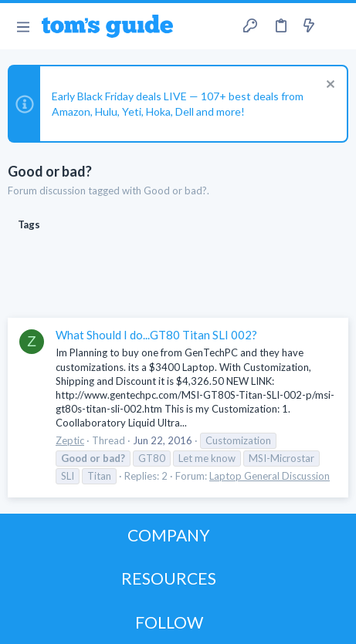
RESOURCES (169, 578)
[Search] (335, 26)
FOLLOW (169, 622)
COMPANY (169, 535)
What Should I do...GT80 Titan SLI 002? (156, 335)
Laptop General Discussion (270, 476)
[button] (23, 26)
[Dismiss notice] (329, 86)
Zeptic (70, 440)
